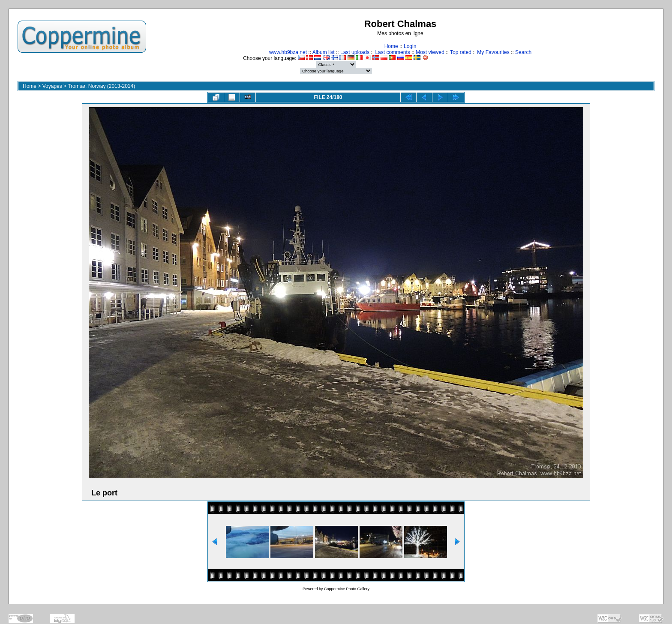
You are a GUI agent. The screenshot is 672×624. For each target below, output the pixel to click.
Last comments (392, 52)
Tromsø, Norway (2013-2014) (101, 86)
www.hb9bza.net (288, 52)
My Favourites (493, 52)
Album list (324, 52)
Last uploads (355, 52)
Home (391, 46)
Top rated (461, 52)
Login (410, 46)
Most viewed (430, 52)
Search (523, 52)
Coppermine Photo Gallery (347, 589)
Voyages (52, 86)
